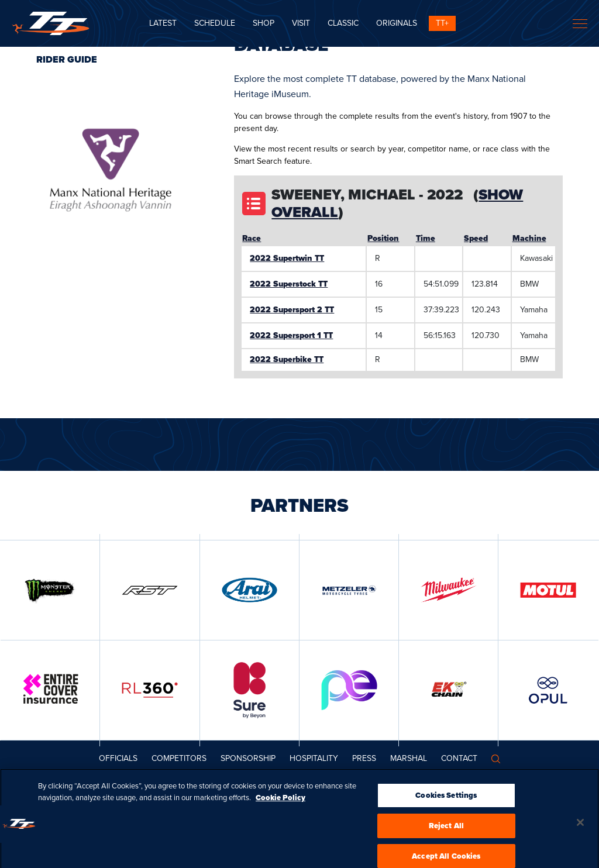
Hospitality (314, 758)
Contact (459, 758)
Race (252, 238)
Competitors (179, 758)
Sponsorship (248, 758)
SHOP (264, 23)
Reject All (446, 834)
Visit (301, 23)
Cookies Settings (446, 804)
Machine (529, 238)
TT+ (442, 23)
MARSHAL (409, 758)
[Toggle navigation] (580, 24)
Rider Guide (67, 59)
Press (364, 758)
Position (383, 238)
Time (426, 238)
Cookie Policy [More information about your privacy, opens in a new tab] (280, 806)
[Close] (580, 831)
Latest (163, 23)
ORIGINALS (397, 23)
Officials (118, 758)
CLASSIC (343, 23)
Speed (476, 238)
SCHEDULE (215, 23)
